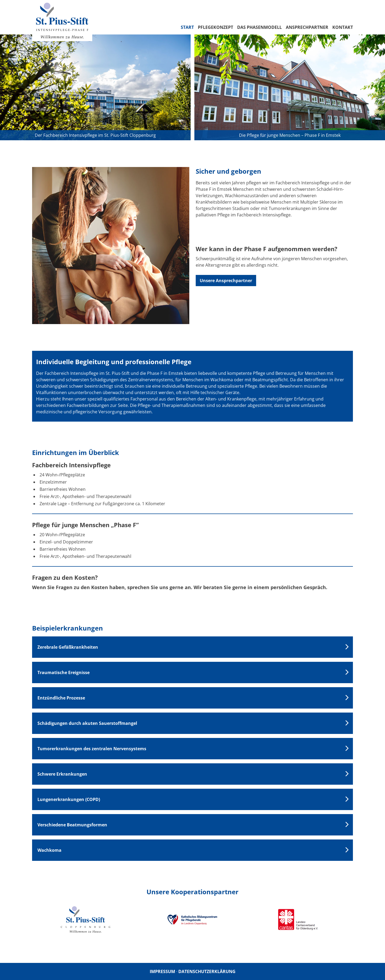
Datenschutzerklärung (207, 971)
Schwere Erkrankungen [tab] (62, 774)
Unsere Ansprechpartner (226, 281)
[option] (86, 919)
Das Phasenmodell (259, 27)
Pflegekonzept (215, 27)
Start (187, 27)
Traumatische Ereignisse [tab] (63, 672)
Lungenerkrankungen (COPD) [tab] (69, 799)
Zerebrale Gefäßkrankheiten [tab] (68, 647)
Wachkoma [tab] (49, 850)
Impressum (162, 971)
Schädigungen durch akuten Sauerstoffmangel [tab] (87, 723)
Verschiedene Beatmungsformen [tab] (72, 825)
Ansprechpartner (307, 27)
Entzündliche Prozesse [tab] (61, 698)
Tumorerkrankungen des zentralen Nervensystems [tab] (92, 749)
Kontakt (343, 27)
